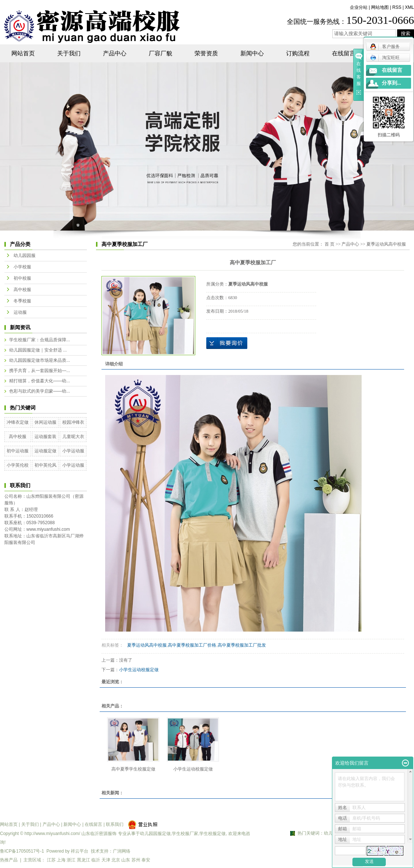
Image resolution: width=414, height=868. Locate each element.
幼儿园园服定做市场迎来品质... (40, 360)
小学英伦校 (18, 465)
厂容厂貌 (160, 53)
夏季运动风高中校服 (386, 244)
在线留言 (344, 53)
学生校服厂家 (185, 834)
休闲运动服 (45, 422)
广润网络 (122, 851)
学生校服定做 (212, 834)
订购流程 (298, 53)
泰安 (146, 860)
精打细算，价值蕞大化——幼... (40, 381)
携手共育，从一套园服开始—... (40, 371)
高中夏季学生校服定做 (133, 769)
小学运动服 (73, 451)
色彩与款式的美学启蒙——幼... (40, 391)
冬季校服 (22, 301)
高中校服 (22, 290)
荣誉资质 (206, 53)
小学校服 (22, 267)
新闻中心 (252, 53)
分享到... (391, 83)
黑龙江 (84, 860)
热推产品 (9, 860)
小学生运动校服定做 (139, 670)
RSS (397, 7)
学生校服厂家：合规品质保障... (40, 340)
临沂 (96, 860)
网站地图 (380, 7)
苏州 (136, 860)
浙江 (71, 860)
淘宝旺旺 (385, 58)
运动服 (20, 312)
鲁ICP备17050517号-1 (22, 851)
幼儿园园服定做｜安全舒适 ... (38, 350)
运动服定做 (45, 451)
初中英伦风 (45, 465)
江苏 (51, 860)
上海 (61, 860)
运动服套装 (45, 437)
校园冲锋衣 (73, 422)
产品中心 (115, 53)
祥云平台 (80, 851)
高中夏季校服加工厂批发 (242, 645)
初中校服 (22, 278)
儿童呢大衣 (73, 437)
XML (409, 7)
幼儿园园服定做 (155, 834)
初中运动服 (18, 451)
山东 (126, 860)
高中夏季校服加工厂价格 (192, 645)
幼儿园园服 (25, 255)
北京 (116, 860)
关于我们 (69, 53)
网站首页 (23, 53)
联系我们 (115, 824)
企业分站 (359, 7)
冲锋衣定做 (18, 422)
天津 (106, 860)
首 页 (330, 244)
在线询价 (227, 343)
